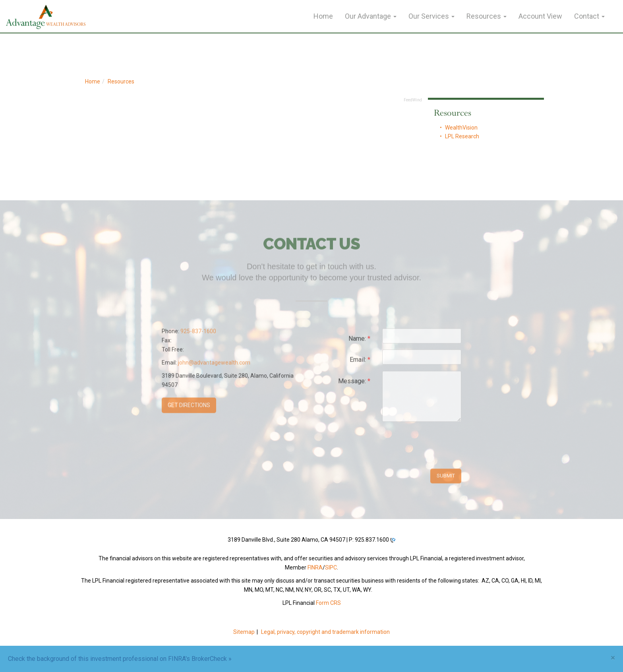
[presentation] (443, 446)
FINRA (315, 567)
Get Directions (189, 407)
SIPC (331, 567)
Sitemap (244, 632)
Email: (360, 362)
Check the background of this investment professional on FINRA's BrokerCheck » (120, 659)
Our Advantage (368, 16)
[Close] (613, 658)
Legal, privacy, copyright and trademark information (325, 632)
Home (323, 16)
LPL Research (462, 136)
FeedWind (413, 100)
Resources (484, 16)
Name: (359, 341)
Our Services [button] (431, 16)
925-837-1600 (198, 333)
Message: (354, 384)
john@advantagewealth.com (214, 365)
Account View (540, 16)
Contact (587, 16)
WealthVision (461, 128)
